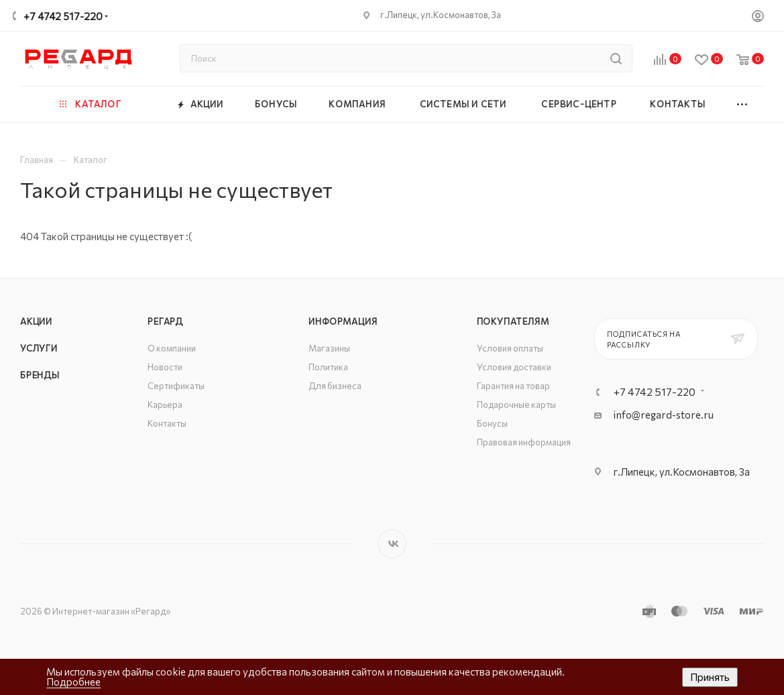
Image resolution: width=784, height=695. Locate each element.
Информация (343, 321)
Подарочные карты (516, 405)
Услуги (39, 348)
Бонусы (492, 423)
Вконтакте (392, 544)
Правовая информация (524, 442)
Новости (165, 367)
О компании (172, 348)
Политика (328, 367)
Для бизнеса (335, 386)
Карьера (165, 405)
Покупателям (513, 321)
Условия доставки (514, 367)
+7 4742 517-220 (63, 16)
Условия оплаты (510, 348)
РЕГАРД (165, 321)
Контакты (167, 423)
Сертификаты (176, 386)
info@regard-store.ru (664, 415)
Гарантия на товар (513, 386)
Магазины (329, 348)
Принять (710, 677)
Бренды (40, 375)
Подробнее (73, 682)
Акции (36, 321)
